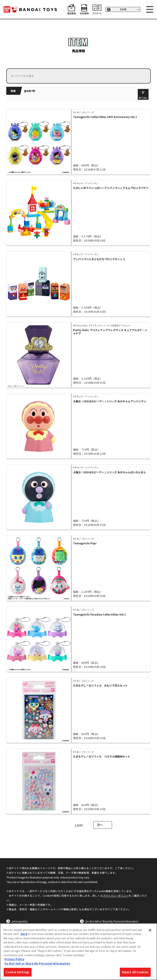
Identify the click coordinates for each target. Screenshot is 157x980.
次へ (100, 825)
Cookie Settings (18, 972)
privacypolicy (20, 921)
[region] (78, 952)
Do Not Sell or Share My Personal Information (112, 921)
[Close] (150, 930)
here (24, 934)
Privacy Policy (14, 959)
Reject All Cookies (135, 972)
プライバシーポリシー (116, 895)
